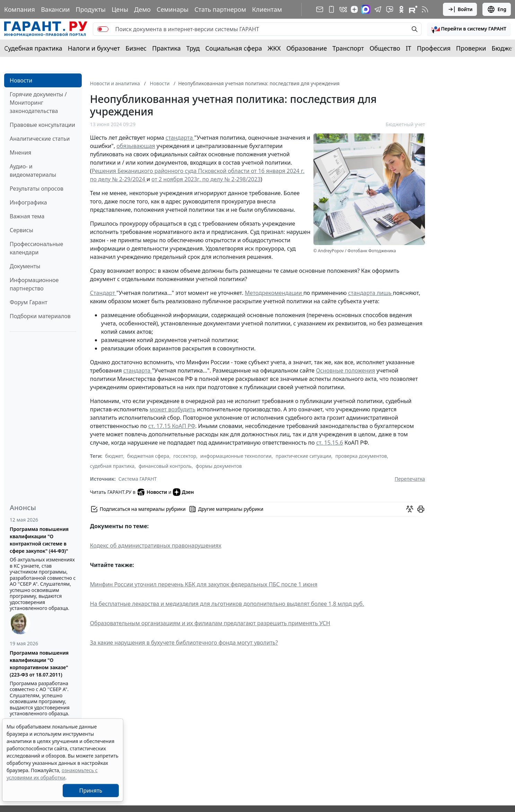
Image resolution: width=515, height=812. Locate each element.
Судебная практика (33, 48)
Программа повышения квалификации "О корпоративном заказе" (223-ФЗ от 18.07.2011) (39, 664)
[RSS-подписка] (425, 9)
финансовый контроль (165, 466)
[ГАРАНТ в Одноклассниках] (401, 9)
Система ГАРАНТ (138, 479)
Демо (142, 9)
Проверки (471, 48)
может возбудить (172, 409)
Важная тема (27, 216)
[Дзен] (354, 9)
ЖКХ (274, 48)
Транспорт (348, 48)
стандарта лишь (370, 293)
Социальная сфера (234, 48)
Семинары (172, 9)
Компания (20, 9)
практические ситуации (304, 456)
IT (409, 48)
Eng (497, 9)
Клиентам (267, 9)
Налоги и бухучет (94, 48)
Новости (21, 80)
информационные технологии (236, 456)
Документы (25, 266)
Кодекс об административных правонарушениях (156, 545)
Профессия (434, 48)
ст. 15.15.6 (330, 443)
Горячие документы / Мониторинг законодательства (38, 103)
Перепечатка (410, 479)
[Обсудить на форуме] (410, 509)
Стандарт (103, 293)
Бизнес (136, 48)
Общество (385, 48)
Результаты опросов (37, 189)
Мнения (20, 152)
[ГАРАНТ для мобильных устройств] (331, 9)
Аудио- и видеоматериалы (33, 171)
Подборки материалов (40, 316)
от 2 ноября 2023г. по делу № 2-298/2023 (206, 179)
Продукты (91, 9)
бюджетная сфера (148, 456)
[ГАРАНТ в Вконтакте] (343, 9)
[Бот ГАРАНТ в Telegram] (390, 9)
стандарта (180, 138)
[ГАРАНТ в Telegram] (378, 9)
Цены (120, 9)
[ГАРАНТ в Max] (366, 9)
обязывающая (136, 146)
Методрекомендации (274, 293)
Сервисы (21, 230)
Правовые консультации (42, 125)
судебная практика (112, 466)
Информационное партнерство (34, 284)
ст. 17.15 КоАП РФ (172, 426)
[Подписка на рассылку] (320, 9)
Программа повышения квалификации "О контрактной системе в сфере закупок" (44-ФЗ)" (39, 540)
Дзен (183, 492)
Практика (166, 48)
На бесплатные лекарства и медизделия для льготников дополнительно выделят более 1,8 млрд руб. (227, 604)
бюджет (114, 456)
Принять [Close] (91, 791)
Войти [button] (460, 9)
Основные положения (345, 370)
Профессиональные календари (36, 248)
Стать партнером (220, 9)
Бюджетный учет (406, 124)
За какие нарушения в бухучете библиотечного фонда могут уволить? (184, 643)
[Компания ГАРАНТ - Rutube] (413, 9)
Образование (307, 48)
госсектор (185, 456)
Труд (193, 48)
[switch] (103, 29)
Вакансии (55, 9)
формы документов (219, 466)
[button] (469, 29)
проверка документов (361, 456)
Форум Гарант (29, 302)
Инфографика (28, 202)
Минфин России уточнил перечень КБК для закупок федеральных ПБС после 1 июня (204, 584)
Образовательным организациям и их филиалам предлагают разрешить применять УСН (210, 623)
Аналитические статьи (40, 139)
